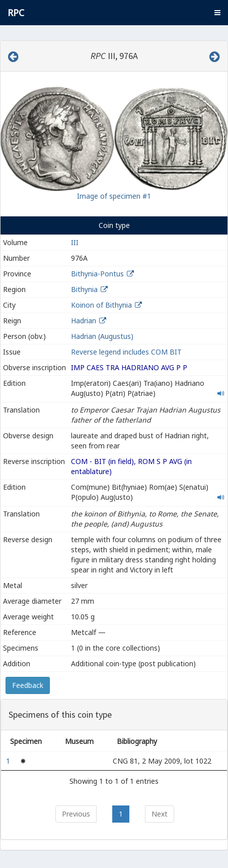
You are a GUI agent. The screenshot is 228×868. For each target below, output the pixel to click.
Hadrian (84, 321)
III (75, 242)
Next (160, 814)
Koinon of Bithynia (101, 305)
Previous (76, 814)
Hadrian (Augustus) (102, 336)
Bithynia (84, 289)
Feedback (28, 685)
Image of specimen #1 (114, 196)
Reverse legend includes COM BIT (126, 352)
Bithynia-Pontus (97, 274)
